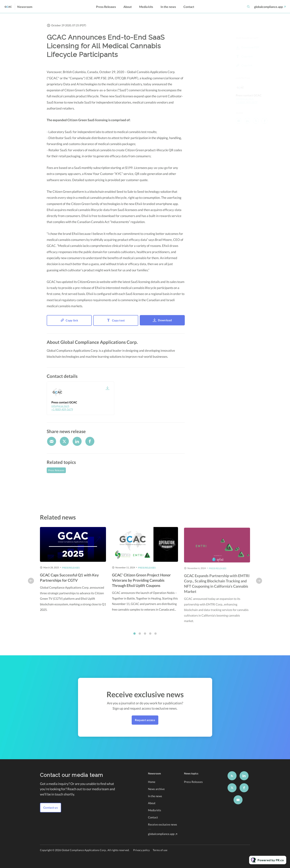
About (128, 7)
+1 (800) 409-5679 (62, 409)
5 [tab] (156, 636)
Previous (31, 583)
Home (152, 782)
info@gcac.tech (60, 406)
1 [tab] (134, 636)
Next (259, 583)
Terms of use (160, 850)
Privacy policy (141, 850)
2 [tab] (140, 636)
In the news (168, 7)
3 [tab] (145, 636)
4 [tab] (150, 636)
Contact (189, 7)
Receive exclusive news (163, 824)
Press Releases (106, 7)
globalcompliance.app (269, 7)
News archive (156, 789)
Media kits (146, 7)
